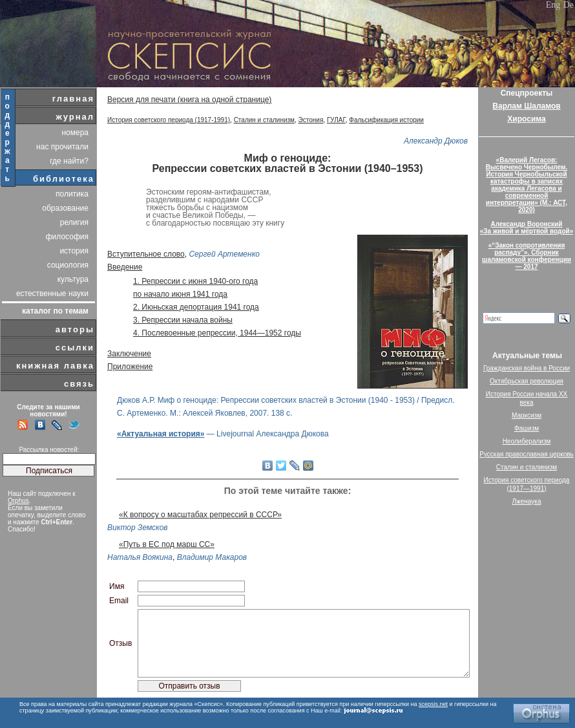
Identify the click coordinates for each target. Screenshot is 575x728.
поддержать (8, 138)
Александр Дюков (436, 141)
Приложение (130, 367)
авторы (75, 329)
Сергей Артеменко (224, 254)
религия (74, 222)
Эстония (311, 120)
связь (79, 384)
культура (73, 279)
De (569, 5)
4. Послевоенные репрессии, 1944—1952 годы (217, 333)
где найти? (69, 161)
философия (67, 237)
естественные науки (52, 294)
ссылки (75, 348)
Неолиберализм (527, 441)
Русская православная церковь (527, 454)
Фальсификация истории (386, 120)
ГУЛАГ (336, 120)
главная (73, 99)
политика (72, 194)
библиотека (64, 179)
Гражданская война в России (527, 368)
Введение (125, 267)
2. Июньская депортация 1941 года (196, 307)
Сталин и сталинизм (264, 120)
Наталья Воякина (140, 557)
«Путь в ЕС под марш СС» (167, 544)
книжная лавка (55, 366)
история (74, 251)
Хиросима (526, 119)
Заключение (129, 354)
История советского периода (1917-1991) (169, 120)
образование (65, 208)
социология (68, 265)
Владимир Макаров (212, 557)
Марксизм (527, 415)
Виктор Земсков (138, 528)
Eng (553, 5)
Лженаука (527, 501)
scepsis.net (433, 704)
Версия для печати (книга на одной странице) (189, 100)
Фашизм (527, 428)
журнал (75, 117)
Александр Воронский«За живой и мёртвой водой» (527, 228)
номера (75, 133)
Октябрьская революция (527, 381)
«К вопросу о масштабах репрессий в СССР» (200, 515)
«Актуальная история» (161, 434)
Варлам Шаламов (526, 106)
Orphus (18, 501)
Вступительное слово (146, 254)
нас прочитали (62, 147)
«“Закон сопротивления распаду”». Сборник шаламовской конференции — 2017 (527, 256)
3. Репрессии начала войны (183, 320)
